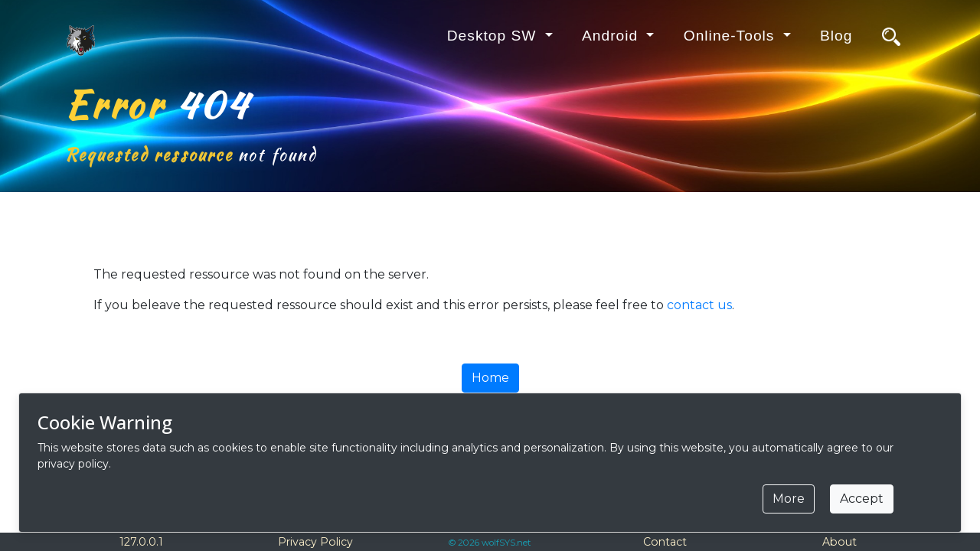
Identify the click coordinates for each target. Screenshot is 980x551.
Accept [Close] (862, 499)
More (789, 499)
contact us (699, 305)
